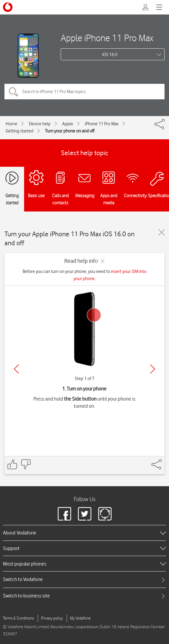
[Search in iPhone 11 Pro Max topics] (84, 92)
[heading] (84, 533)
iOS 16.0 (110, 55)
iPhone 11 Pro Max (102, 124)
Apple (68, 124)
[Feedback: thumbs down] (26, 464)
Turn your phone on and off (70, 131)
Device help (40, 124)
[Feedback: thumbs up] (12, 464)
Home (11, 124)
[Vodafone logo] (8, 7)
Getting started (19, 131)
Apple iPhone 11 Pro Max (107, 38)
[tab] (84, 579)
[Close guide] (162, 232)
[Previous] (16, 369)
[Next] (153, 369)
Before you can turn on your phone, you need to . (84, 275)
